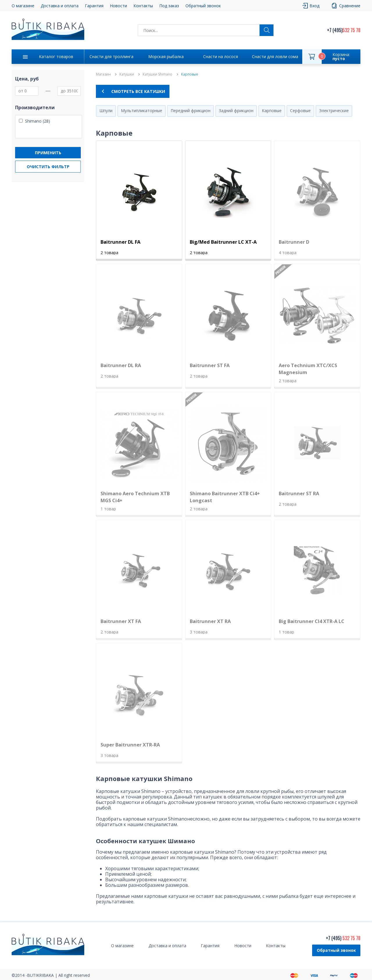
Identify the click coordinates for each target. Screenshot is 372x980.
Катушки (127, 74)
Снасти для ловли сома (275, 56)
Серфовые (300, 111)
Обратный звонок (203, 6)
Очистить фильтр (48, 167)
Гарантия (94, 6)
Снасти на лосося (221, 56)
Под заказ (169, 6)
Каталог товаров (56, 56)
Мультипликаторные (142, 111)
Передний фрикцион (191, 111)
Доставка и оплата (60, 6)
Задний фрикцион (236, 111)
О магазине (23, 6)
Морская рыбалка (166, 56)
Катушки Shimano (158, 74)
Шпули (106, 111)
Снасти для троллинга (111, 56)
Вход (314, 6)
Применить (48, 153)
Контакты (143, 6)
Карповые (272, 111)
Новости (118, 6)
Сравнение (350, 6)
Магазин (103, 74)
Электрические (334, 111)
